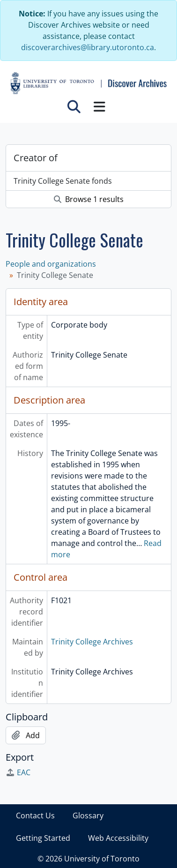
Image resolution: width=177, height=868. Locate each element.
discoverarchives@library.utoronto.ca (88, 47)
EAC (18, 772)
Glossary (88, 816)
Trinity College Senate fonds (63, 181)
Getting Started (43, 838)
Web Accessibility (118, 838)
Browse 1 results (89, 199)
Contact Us (35, 816)
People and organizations (51, 264)
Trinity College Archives (92, 642)
